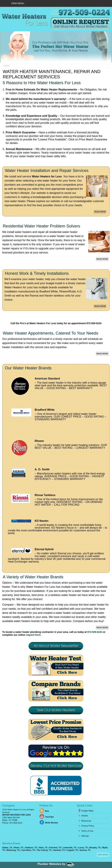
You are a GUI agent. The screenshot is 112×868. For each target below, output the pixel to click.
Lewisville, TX (70, 817)
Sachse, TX (85, 819)
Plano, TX (19, 817)
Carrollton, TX (28, 819)
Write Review (51, 792)
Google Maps (87, 780)
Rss (47, 780)
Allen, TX (43, 817)
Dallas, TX (7, 817)
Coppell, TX (72, 819)
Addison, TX (31, 817)
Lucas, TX (83, 817)
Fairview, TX (55, 817)
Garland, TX (59, 819)
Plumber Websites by (56, 833)
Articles (85, 785)
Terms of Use (87, 800)
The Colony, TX (44, 819)
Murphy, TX (95, 817)
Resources (86, 790)
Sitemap (85, 805)
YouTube (49, 786)
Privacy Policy (88, 795)
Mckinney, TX (13, 819)
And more (103, 824)
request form (33, 604)
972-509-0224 (95, 601)
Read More (100, 181)
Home (7, 35)
